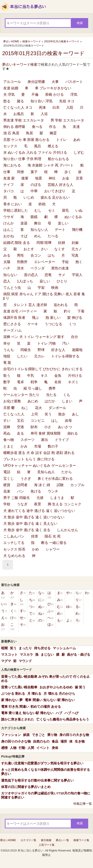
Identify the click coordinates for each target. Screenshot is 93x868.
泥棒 (7, 427)
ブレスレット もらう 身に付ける (29, 459)
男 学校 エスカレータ (67, 120)
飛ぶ (35, 318)
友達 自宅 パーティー (20, 311)
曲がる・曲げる (79, 654)
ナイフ (9, 185)
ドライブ (62, 440)
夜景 (38, 504)
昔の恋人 (31, 275)
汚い (66, 343)
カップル (77, 485)
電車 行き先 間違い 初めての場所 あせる (31, 707)
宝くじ (9, 479)
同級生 (26, 350)
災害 (79, 178)
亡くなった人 (14, 414)
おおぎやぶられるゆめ (56, 687)
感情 (4, 748)
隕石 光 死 (53, 536)
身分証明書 (36, 82)
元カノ (77, 249)
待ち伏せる (42, 648)
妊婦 (62, 243)
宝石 (20, 421)
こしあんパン (14, 536)
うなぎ (22, 504)
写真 (75, 255)
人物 (13, 748)
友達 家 (9, 178)
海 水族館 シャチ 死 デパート (51, 165)
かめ (35, 549)
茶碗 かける (54, 94)
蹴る (20, 101)
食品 (55, 741)
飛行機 (77, 230)
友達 (76, 127)
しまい (67, 401)
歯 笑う (80, 687)
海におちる (12, 165)
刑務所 (22, 262)
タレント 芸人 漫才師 (30, 305)
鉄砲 (42, 204)
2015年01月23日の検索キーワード (43, 53)
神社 (52, 178)
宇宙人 (77, 275)
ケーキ (33, 324)
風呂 (38, 146)
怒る (7, 101)
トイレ (61, 140)
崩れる (73, 433)
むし (38, 210)
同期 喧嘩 (44, 243)
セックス (10, 146)
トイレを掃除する (65, 356)
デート (60, 230)
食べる (37, 127)
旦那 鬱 (9, 408)
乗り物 (52, 735)
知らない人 (39, 230)
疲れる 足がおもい (55, 197)
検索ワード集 (81, 840)
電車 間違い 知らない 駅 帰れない (50, 700)
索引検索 (46, 840)
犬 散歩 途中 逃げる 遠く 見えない (30, 524)
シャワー (53, 549)
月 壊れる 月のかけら (59, 693)
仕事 (7, 172)
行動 (22, 748)
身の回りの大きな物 (74, 735)
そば (24, 236)
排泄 (35, 536)
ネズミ (73, 382)
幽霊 (53, 133)
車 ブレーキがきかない (53, 88)
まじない (47, 654)
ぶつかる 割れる (13, 693)
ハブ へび (71, 713)
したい (22, 356)
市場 (38, 446)
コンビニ (38, 421)
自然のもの (41, 741)
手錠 (65, 262)
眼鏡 (34, 217)
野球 (41, 350)
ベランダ (38, 268)
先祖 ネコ (67, 101)
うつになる (53, 324)
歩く (68, 172)
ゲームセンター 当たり (21, 395)
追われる (61, 305)
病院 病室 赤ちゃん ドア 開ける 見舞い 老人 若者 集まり (44, 296)
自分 (75, 337)
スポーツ (27, 440)
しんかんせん (67, 530)
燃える (53, 146)
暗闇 (4, 648)
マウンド (25, 661)
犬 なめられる (14, 556)
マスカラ (26, 654)
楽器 (24, 223)
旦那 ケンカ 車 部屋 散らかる (26, 140)
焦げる (36, 491)
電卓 (20, 382)
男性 (20, 255)
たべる (53, 236)
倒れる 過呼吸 (14, 127)
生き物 (80, 741)
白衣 (56, 107)
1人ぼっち (25, 281)
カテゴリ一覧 (28, 840)
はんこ (9, 230)
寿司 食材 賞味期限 (46, 433)
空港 (20, 427)
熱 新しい (53, 318)
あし (75, 414)
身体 (55, 748)
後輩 (25, 178)
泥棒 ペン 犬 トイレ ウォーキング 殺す (34, 337)
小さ (48, 427)
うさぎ (26, 479)
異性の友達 (60, 268)
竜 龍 (7, 363)
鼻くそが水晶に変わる (55, 479)
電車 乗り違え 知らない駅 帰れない (27, 713)
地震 (38, 178)
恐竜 (48, 275)
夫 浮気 (9, 94)
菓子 (34, 172)
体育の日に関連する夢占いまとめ (26, 787)
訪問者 (22, 485)
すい (7, 421)
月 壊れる (34, 693)
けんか (9, 223)
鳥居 (29, 133)
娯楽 (26, 735)
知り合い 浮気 (42, 101)
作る (53, 127)
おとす (29, 249)
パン (20, 491)
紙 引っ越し (33, 388)
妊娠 (75, 243)
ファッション (11, 735)
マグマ (6, 661)
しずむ (79, 152)
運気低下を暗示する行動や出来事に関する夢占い (37, 780)
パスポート (74, 82)
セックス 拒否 (14, 549)
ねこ (25, 408)
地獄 (7, 356)
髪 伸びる (75, 318)
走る (20, 433)
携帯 (52, 388)
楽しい (63, 223)
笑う (48, 414)
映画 (55, 288)
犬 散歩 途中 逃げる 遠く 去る (27, 530)
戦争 (34, 382)
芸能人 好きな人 (60, 185)
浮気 (74, 94)
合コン (36, 255)
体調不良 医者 (14, 318)
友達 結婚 (11, 88)
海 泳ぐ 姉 (42, 485)
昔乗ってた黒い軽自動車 (19, 687)
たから (67, 472)
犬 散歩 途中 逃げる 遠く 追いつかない (34, 517)
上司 (35, 414)
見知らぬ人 (46, 472)
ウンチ (53, 491)
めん (38, 236)
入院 (70, 107)
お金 (66, 178)
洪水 (20, 268)
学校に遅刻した (16, 210)
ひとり (62, 281)
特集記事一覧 (83, 804)
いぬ (79, 210)
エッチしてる (14, 543)
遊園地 (77, 350)
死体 (42, 107)
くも (67, 395)
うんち (9, 350)
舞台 (38, 223)
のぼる (36, 185)
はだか (50, 401)
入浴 (44, 114)
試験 (60, 485)
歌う (7, 376)
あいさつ (65, 427)
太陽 (7, 262)
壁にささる (12, 324)
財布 (34, 427)
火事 (55, 82)
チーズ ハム (13, 330)
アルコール (12, 82)
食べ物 (9, 440)
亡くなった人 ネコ (18, 107)
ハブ (59, 713)
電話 (7, 472)
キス (44, 376)
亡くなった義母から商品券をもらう (63, 719)
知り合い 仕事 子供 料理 (22, 159)
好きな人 (58, 350)
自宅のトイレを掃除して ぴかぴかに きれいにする (43, 369)
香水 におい (13, 204)
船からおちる (58, 159)
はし (55, 421)
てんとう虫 (12, 288)
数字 (7, 382)
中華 (34, 191)
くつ (72, 324)
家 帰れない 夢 (12, 700)
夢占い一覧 (62, 840)
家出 (45, 440)
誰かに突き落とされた (18, 719)
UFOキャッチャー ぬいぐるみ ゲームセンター (40, 466)
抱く (79, 262)
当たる (51, 395)
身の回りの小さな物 (16, 741)
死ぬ (7, 433)
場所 (64, 741)
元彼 (40, 498)
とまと (9, 446)
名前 (58, 382)
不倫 (35, 94)
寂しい (45, 281)
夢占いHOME (8, 840)
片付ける (75, 376)
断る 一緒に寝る (54, 543)
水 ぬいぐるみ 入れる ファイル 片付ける (35, 152)
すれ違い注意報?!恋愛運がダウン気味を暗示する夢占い (42, 763)
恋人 (7, 281)
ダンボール (57, 408)
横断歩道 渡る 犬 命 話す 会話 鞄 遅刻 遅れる (39, 453)
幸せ (7, 343)
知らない (10, 275)
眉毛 (65, 210)
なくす (60, 249)
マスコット (9, 654)
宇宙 (41, 288)
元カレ (39, 356)
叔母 (68, 421)
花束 (7, 491)
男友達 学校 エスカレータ (24, 120)
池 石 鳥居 (11, 133)
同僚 (20, 172)
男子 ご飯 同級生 (17, 498)
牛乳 (31, 376)
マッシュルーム (64, 648)
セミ (52, 210)
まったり (25, 648)
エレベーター (45, 262)
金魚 (58, 376)
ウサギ (9, 217)
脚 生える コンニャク (65, 504)
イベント (43, 748)
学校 (7, 504)
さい (44, 249)
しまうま (57, 498)
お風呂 (19, 114)
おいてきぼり (55, 191)
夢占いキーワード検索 (20, 64)
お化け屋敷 (12, 401)
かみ (24, 446)
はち (51, 255)
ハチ (7, 268)
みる (7, 255)
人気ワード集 (47, 845)
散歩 (62, 414)
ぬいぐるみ (73, 217)
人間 (31, 748)
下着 (81, 311)
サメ (62, 275)
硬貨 (7, 485)
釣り (67, 311)
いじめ (29, 197)
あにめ (33, 401)
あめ (77, 140)
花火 (38, 408)
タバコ (9, 191)
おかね (9, 236)
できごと (38, 735)
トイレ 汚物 (46, 343)
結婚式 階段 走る (17, 243)
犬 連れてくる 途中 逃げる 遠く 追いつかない (39, 511)
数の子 (53, 446)
